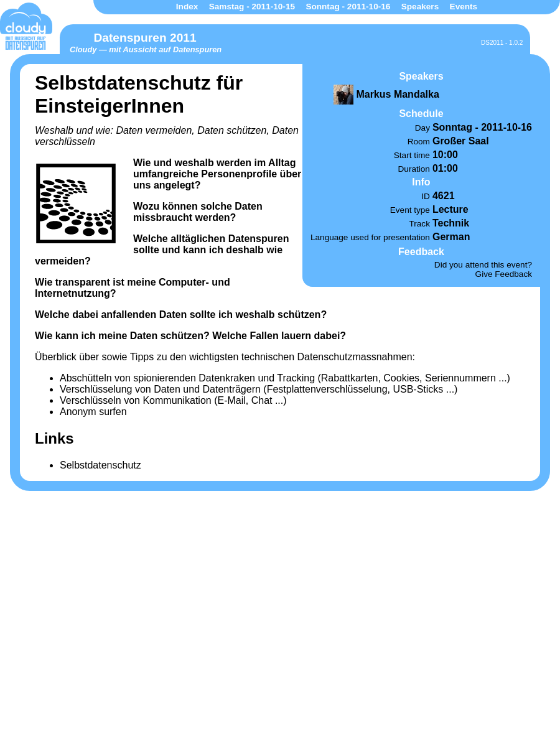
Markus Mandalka (397, 94)
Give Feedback (504, 274)
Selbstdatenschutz (100, 465)
